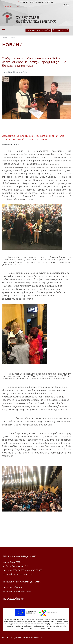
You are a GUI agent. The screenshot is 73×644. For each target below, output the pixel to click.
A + (9, 7)
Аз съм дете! (60, 30)
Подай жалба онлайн (38, 30)
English (67, 5)
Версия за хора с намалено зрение (36, 2)
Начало (5, 37)
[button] (18, 7)
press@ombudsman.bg (20, 591)
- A (5, 7)
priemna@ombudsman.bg (21, 574)
